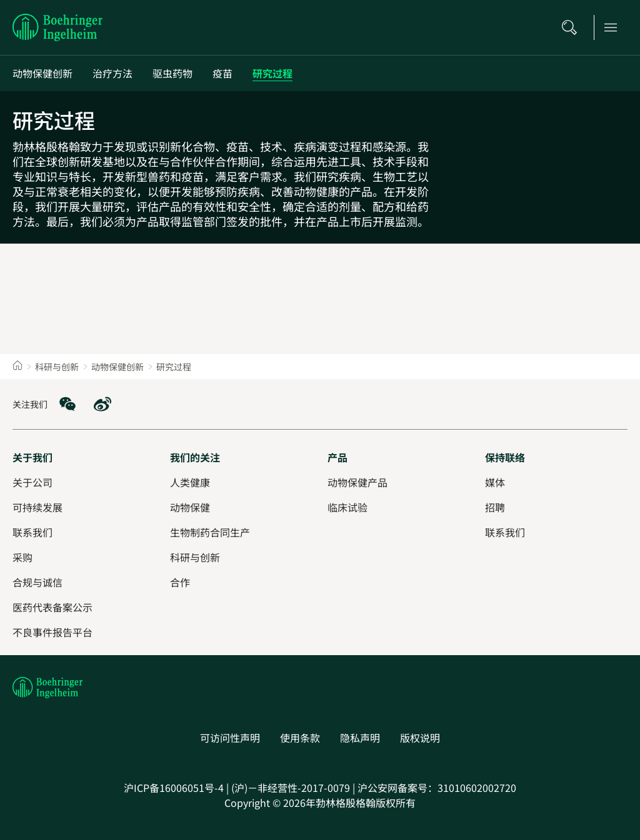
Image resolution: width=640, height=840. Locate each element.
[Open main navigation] (614, 27)
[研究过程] (272, 73)
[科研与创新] (195, 557)
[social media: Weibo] (102, 404)
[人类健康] (190, 482)
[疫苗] (222, 73)
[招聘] (495, 507)
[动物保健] (190, 507)
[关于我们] (32, 457)
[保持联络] (505, 457)
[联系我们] (505, 532)
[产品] (337, 457)
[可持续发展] (37, 507)
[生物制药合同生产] (210, 532)
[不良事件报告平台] (52, 632)
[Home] (17, 367)
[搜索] (573, 27)
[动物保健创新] (42, 73)
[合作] (180, 582)
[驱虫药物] (172, 73)
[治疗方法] (112, 73)
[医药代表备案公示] (52, 607)
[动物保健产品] (357, 482)
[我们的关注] (195, 457)
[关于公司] (32, 482)
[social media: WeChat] (67, 404)
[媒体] (495, 482)
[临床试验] (347, 507)
